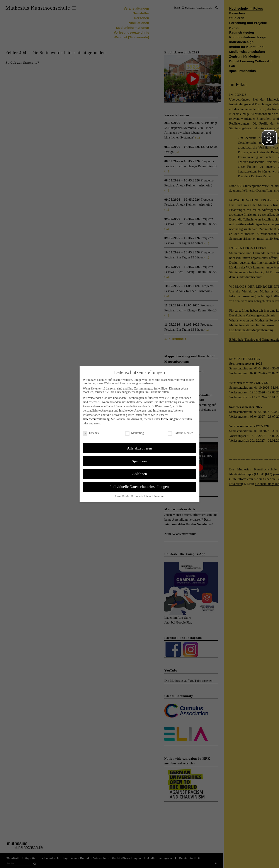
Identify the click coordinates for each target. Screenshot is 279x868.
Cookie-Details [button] (122, 496)
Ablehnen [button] (139, 474)
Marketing (134, 433)
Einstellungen (169, 419)
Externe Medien (180, 433)
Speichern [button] (139, 461)
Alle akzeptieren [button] (139, 448)
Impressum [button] (159, 496)
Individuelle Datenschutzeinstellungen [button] (140, 487)
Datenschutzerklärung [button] (142, 496)
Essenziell (92, 433)
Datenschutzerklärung (96, 419)
